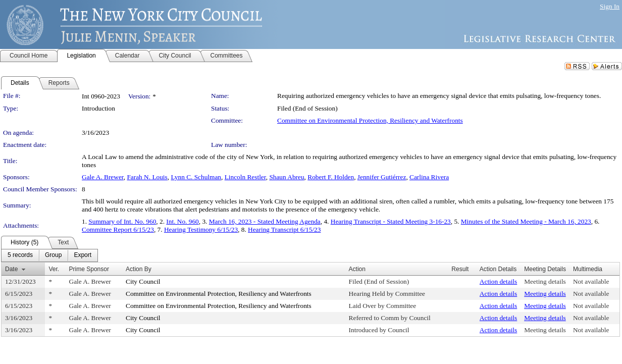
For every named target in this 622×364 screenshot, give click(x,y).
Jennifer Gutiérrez (382, 177)
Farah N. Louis (147, 177)
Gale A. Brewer (103, 177)
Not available (591, 281)
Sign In (610, 6)
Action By (139, 269)
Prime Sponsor (89, 269)
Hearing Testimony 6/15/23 (201, 229)
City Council (143, 281)
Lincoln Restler (245, 177)
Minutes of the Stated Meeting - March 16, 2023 (526, 221)
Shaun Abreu (287, 177)
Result (460, 269)
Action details (498, 281)
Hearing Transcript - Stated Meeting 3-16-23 (391, 221)
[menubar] (49, 255)
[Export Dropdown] (83, 255)
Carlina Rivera (429, 177)
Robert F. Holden (331, 177)
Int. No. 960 (182, 221)
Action (357, 269)
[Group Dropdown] (53, 255)
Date (11, 269)
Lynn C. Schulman (196, 177)
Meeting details (545, 281)
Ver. (54, 269)
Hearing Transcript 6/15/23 (284, 229)
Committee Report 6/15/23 (118, 229)
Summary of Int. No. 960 (122, 221)
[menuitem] (20, 255)
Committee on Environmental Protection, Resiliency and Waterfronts (370, 120)
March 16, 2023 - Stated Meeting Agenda (265, 221)
